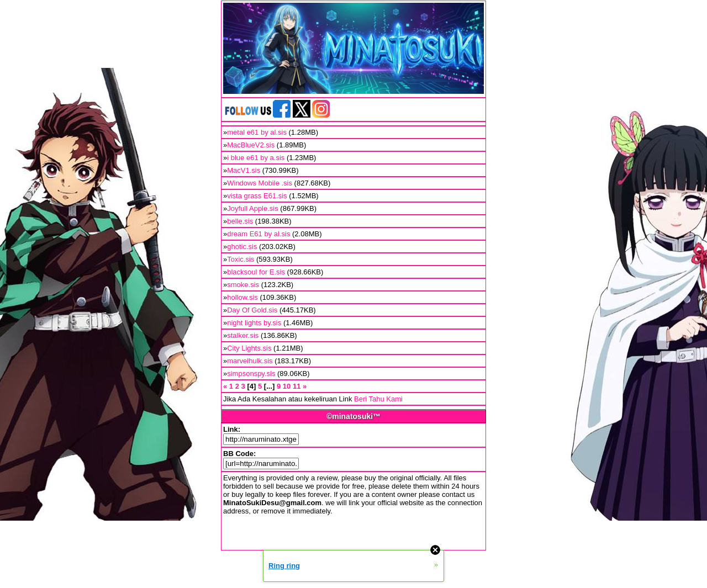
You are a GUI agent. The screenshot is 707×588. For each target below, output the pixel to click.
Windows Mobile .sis (260, 183)
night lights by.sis (254, 323)
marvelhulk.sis (250, 361)
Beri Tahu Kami (378, 399)
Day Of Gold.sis (252, 310)
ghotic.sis (242, 247)
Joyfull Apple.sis (253, 208)
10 (287, 386)
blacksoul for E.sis (256, 272)
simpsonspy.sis (251, 374)
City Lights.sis (249, 348)
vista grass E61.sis (257, 196)
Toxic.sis (241, 259)
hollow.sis (242, 297)
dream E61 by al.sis (258, 234)
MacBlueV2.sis (251, 145)
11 (297, 386)
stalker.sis (243, 335)
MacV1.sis (244, 170)
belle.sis (240, 221)
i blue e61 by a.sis (256, 158)
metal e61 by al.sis (257, 132)
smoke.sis (243, 285)
